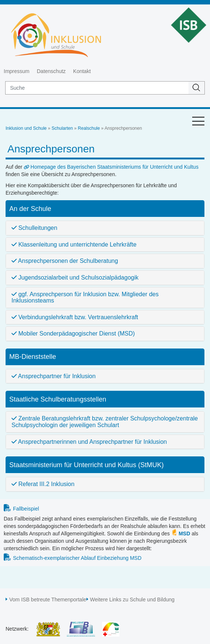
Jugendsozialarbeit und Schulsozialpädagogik (75, 278)
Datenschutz (51, 71)
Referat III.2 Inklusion (43, 484)
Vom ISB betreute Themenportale (48, 600)
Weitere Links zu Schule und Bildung (132, 600)
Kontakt (82, 71)
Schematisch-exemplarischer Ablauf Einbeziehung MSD (77, 558)
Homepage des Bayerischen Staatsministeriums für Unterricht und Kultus (114, 167)
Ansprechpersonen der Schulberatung (65, 261)
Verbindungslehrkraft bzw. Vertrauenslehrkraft (75, 317)
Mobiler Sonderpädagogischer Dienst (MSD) (73, 333)
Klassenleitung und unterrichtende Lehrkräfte (74, 245)
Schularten (62, 128)
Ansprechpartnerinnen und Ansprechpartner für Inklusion (89, 442)
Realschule (89, 128)
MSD (184, 534)
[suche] (97, 88)
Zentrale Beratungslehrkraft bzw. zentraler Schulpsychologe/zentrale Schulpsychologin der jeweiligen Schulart (105, 422)
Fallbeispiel (26, 509)
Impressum (17, 71)
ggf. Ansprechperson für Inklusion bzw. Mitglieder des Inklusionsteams (85, 298)
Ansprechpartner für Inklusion (54, 376)
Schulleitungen (34, 228)
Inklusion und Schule (26, 128)
